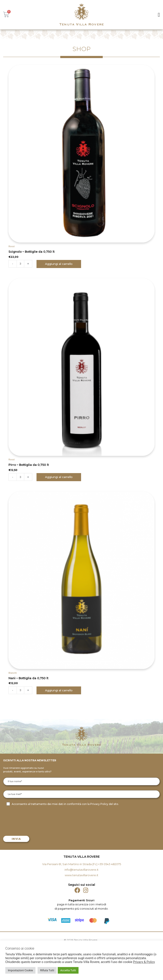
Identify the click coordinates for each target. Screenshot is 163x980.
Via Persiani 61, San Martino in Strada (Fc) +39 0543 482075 (82, 864)
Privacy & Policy (144, 962)
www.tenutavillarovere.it (81, 875)
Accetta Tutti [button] (68, 970)
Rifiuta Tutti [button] (47, 970)
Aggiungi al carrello (59, 264)
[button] (159, 15)
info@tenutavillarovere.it (81, 870)
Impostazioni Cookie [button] (20, 970)
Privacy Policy (99, 804)
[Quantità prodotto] (20, 264)
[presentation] (37, 820)
